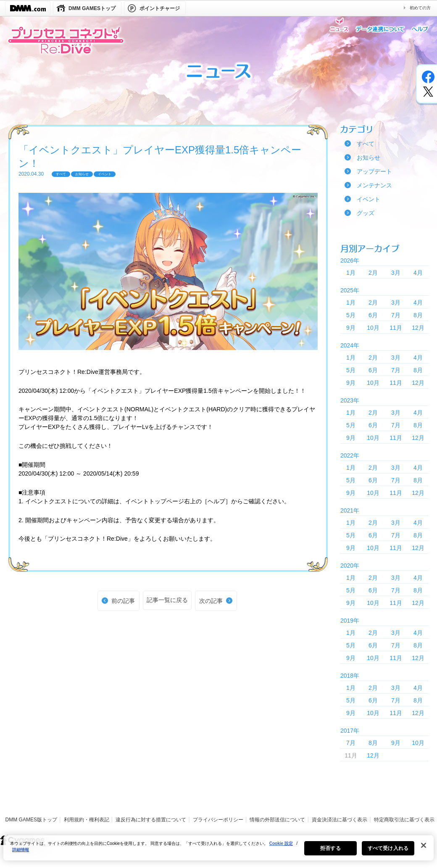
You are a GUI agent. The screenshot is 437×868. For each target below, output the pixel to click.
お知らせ (369, 158)
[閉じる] (424, 849)
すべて (366, 144)
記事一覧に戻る (167, 600)
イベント (369, 199)
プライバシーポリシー (218, 820)
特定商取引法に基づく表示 (404, 820)
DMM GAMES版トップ (31, 820)
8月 (418, 315)
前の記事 (123, 601)
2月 (373, 273)
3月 (396, 273)
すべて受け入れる (388, 852)
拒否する (330, 852)
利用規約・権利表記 (87, 820)
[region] (218, 851)
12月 (418, 328)
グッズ (366, 213)
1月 (351, 273)
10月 (373, 328)
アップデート (374, 171)
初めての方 (420, 8)
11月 (396, 328)
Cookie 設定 (281, 847)
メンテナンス (374, 185)
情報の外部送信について (277, 820)
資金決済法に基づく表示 (340, 820)
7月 (396, 315)
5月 (351, 315)
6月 (373, 315)
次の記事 (211, 601)
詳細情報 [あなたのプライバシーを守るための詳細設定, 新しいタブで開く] (21, 853)
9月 (351, 328)
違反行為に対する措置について (151, 820)
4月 (418, 273)
